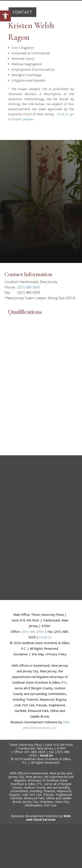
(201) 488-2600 (29, 287)
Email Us (45, 637)
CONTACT (22, 12)
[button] (5, 16)
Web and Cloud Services (48, 818)
